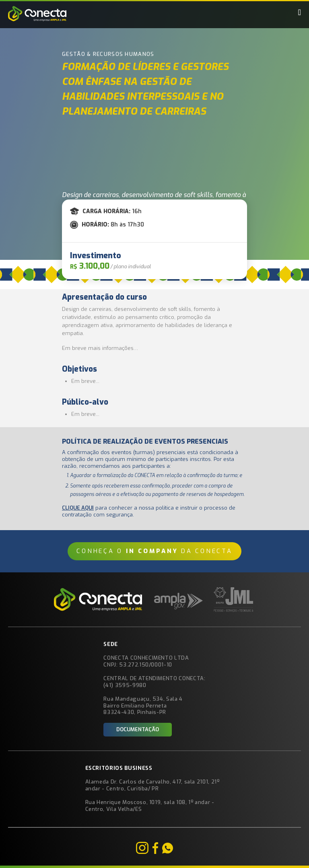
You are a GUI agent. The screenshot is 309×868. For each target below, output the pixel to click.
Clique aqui (78, 508)
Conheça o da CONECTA (154, 551)
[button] (300, 12)
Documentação (138, 729)
